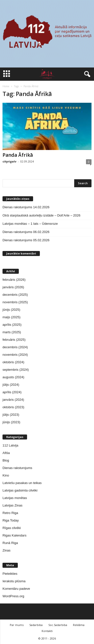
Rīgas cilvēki (12, 528)
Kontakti (47, 631)
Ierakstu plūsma (14, 581)
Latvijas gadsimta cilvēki (20, 490)
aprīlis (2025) (12, 325)
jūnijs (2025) (11, 310)
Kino (6, 475)
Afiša (6, 453)
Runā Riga (10, 543)
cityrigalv (9, 161)
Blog (6, 460)
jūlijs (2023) (11, 415)
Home (6, 86)
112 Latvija (10, 445)
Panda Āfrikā (18, 155)
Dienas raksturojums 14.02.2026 (26, 207)
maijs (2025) (12, 317)
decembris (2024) (15, 347)
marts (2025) (12, 332)
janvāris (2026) (13, 287)
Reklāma (79, 625)
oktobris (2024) (13, 362)
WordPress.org (13, 596)
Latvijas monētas (15, 498)
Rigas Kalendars (14, 535)
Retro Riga (10, 513)
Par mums (17, 625)
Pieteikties (10, 574)
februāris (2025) (14, 340)
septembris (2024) (16, 370)
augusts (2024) (13, 377)
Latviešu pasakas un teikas (22, 483)
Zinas (7, 550)
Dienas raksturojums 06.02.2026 (26, 232)
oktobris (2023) (13, 407)
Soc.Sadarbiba (58, 625)
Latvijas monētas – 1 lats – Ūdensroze (30, 224)
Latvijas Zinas (12, 505)
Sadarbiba (36, 625)
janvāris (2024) (13, 400)
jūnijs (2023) (11, 422)
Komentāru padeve (16, 589)
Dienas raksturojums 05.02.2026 (26, 240)
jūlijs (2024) (11, 385)
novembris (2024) (15, 355)
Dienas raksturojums (17, 468)
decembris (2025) (15, 295)
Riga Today (11, 520)
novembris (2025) (15, 302)
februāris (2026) (14, 280)
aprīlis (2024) (12, 392)
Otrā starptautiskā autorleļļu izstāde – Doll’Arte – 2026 (41, 215)
